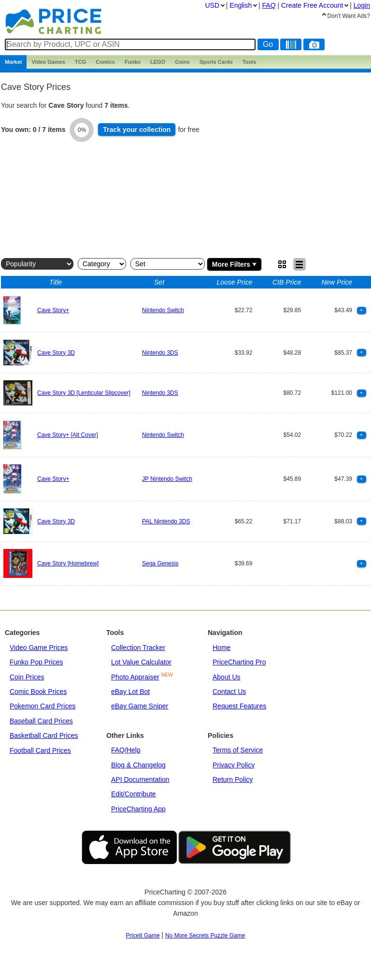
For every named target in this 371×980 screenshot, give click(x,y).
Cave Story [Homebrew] (68, 563)
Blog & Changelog (138, 765)
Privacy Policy (234, 765)
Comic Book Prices (38, 692)
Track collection (137, 130)
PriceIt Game (143, 936)
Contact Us (229, 692)
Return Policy (233, 779)
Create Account (312, 5)
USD (212, 5)
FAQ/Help (126, 750)
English (241, 5)
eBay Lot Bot (130, 692)
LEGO (158, 62)
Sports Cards (216, 62)
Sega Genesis (160, 563)
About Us (227, 677)
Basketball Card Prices (44, 735)
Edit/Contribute (134, 794)
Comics (105, 62)
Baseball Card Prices (41, 721)
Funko (133, 62)
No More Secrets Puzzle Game (205, 936)
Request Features (239, 706)
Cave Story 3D (56, 353)
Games (48, 62)
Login (362, 5)
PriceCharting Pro (239, 662)
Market (13, 62)
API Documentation (140, 779)
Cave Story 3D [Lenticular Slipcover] (84, 393)
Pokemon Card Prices (43, 706)
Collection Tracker (138, 648)
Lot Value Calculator (141, 662)
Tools (250, 62)
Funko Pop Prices (36, 662)
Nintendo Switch (163, 310)
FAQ (269, 5)
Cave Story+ (53, 310)
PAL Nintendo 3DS (166, 521)
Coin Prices (27, 677)
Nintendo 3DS (160, 353)
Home (221, 648)
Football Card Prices (40, 750)
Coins (182, 62)
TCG (80, 62)
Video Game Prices (39, 648)
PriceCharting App (138, 809)
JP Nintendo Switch (167, 479)
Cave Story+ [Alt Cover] (68, 435)
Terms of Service (238, 750)
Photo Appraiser (135, 677)
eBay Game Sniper (140, 706)
